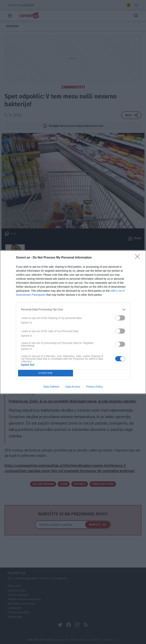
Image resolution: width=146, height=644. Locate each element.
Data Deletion (51, 387)
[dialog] (73, 322)
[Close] (139, 258)
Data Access (73, 387)
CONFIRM (46, 373)
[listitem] (73, 310)
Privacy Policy (94, 387)
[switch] (120, 318)
